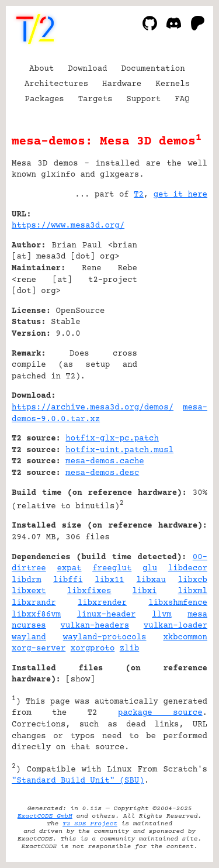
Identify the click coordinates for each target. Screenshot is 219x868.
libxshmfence (178, 603)
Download (87, 69)
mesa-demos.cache (105, 461)
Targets (95, 99)
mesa (197, 615)
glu (150, 569)
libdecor (188, 569)
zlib (130, 649)
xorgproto (93, 649)
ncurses (29, 626)
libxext (29, 591)
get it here (180, 195)
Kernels (173, 84)
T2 (139, 195)
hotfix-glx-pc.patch (112, 439)
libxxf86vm (36, 615)
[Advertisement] (172, 285)
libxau (151, 580)
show (81, 680)
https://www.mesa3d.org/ (68, 226)
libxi (145, 591)
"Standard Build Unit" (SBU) (78, 781)
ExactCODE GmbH (45, 816)
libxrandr (34, 603)
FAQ (182, 99)
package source (160, 713)
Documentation (153, 69)
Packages (45, 99)
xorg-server (39, 649)
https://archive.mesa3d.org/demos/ (93, 408)
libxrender (102, 603)
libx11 (109, 580)
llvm (162, 615)
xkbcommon (185, 638)
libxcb (193, 580)
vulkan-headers (95, 626)
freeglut (112, 569)
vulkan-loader (175, 626)
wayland (29, 638)
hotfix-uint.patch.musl (119, 450)
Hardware (122, 84)
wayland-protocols (105, 638)
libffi (68, 580)
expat (69, 569)
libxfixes (89, 591)
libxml (193, 591)
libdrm (26, 580)
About (41, 69)
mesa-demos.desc (102, 473)
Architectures (56, 84)
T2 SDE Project (90, 824)
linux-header (107, 615)
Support (143, 99)
